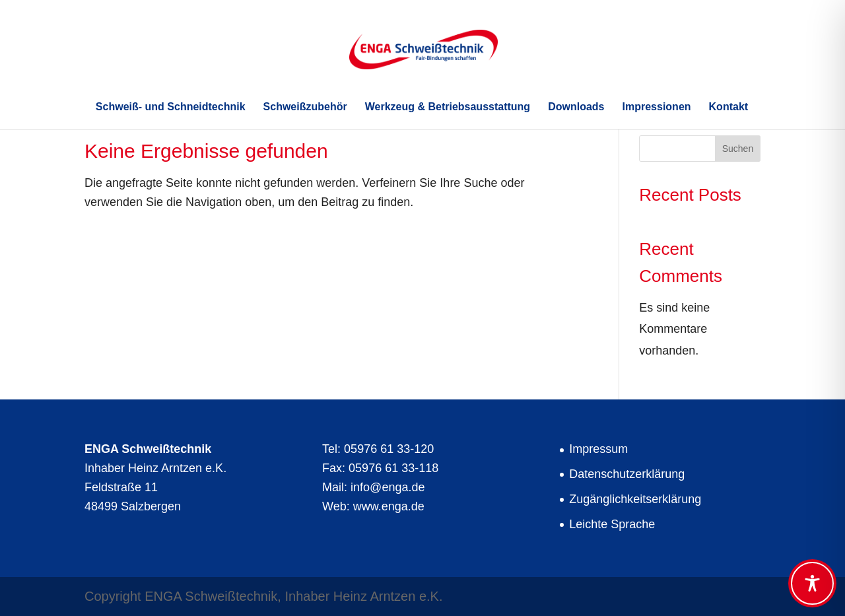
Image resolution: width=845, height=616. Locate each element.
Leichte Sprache (612, 524)
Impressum (598, 449)
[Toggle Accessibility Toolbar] (812, 583)
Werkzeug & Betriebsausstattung (448, 107)
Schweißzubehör (305, 107)
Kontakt (729, 107)
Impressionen (657, 107)
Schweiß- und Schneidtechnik (171, 107)
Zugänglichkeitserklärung (635, 499)
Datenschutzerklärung (627, 474)
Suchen (738, 149)
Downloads (576, 107)
